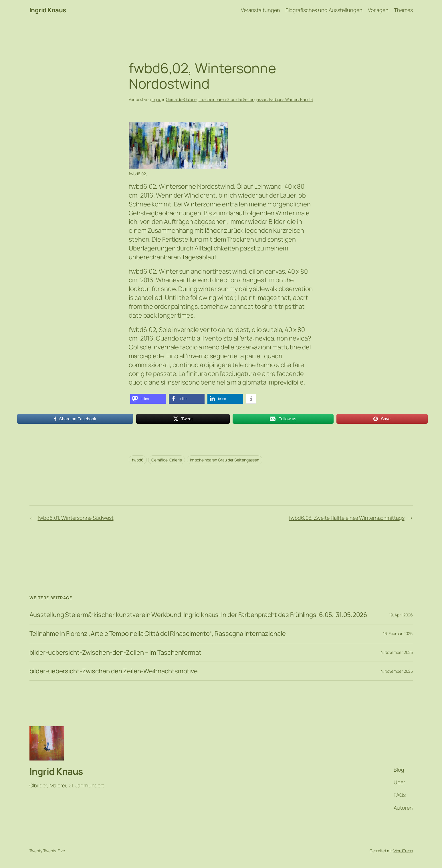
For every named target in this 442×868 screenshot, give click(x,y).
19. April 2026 (401, 615)
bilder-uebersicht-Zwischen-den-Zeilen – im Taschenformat (115, 653)
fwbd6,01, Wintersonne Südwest (75, 518)
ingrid (156, 99)
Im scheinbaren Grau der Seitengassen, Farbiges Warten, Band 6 (256, 99)
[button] (148, 399)
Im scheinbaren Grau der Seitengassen (225, 460)
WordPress (403, 851)
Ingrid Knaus (48, 10)
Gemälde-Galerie (181, 99)
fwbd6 (138, 460)
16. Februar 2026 (398, 633)
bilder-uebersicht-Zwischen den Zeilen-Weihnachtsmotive (114, 671)
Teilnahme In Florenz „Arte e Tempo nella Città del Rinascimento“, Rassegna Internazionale (158, 634)
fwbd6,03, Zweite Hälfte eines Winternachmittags (347, 518)
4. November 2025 (397, 652)
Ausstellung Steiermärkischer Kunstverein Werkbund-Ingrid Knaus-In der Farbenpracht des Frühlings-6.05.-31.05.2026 (199, 615)
